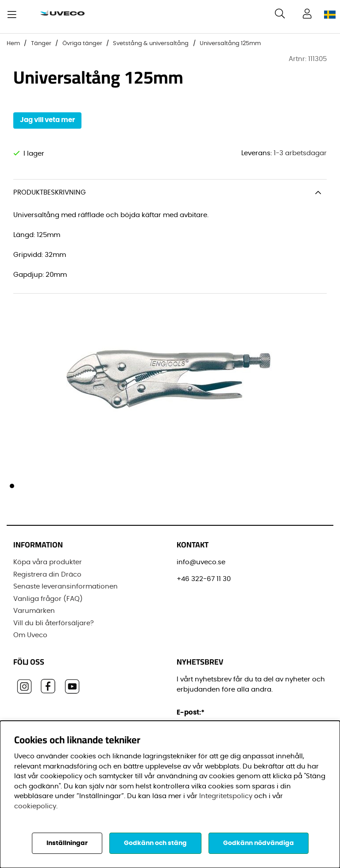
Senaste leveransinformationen (66, 587)
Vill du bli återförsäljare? (54, 623)
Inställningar (67, 843)
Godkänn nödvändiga (259, 843)
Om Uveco (30, 635)
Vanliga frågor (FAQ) (48, 598)
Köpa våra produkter (48, 562)
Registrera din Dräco (47, 574)
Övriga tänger (82, 44)
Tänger (41, 44)
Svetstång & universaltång (151, 44)
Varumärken (34, 611)
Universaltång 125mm (230, 44)
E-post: (192, 713)
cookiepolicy (35, 806)
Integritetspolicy (226, 796)
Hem (13, 44)
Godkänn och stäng (155, 843)
